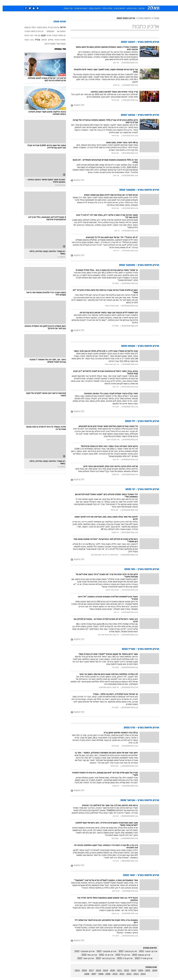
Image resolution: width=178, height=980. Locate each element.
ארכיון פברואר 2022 (103, 958)
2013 (133, 974)
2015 (75, 971)
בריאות (87, 3)
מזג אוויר (35, 36)
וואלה (154, 18)
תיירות (78, 3)
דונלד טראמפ (27, 28)
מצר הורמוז (26, 36)
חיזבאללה (48, 32)
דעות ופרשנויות (78, 9)
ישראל (46, 36)
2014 (140, 974)
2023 (131, 971)
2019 (103, 971)
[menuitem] (137, 3)
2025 (145, 971)
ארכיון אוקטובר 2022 (104, 951)
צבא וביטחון (129, 9)
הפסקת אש (59, 32)
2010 (112, 974)
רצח (30, 40)
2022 (124, 971)
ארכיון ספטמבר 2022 (82, 951)
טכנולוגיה (67, 3)
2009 (105, 974)
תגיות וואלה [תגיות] (57, 22)
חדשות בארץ (117, 9)
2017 (89, 971)
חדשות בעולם (92, 9)
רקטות (24, 40)
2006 (84, 974)
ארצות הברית (51, 28)
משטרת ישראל (57, 40)
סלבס (111, 3)
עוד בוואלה (65, 9)
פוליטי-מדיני (105, 9)
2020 (110, 971)
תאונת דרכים (47, 44)
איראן (60, 27)
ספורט (129, 3)
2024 (138, 971)
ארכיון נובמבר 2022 (125, 951)
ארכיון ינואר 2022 (83, 958)
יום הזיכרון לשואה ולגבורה (31, 32)
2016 (82, 971)
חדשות (138, 3)
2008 (98, 974)
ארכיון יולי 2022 (120, 955)
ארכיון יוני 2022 (104, 955)
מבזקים (139, 9)
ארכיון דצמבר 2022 (145, 951)
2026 (152, 971)
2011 (119, 974)
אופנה (57, 3)
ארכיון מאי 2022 (87, 955)
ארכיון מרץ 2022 (122, 958)
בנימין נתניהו (39, 28)
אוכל (96, 3)
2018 (96, 971)
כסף (103, 3)
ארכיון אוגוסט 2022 (139, 955)
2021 (117, 971)
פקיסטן (41, 40)
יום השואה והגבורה (56, 36)
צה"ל (35, 40)
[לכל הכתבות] (112, 105)
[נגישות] (4, 3)
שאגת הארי (58, 44)
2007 (91, 974)
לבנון (41, 36)
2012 (126, 974)
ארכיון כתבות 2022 (123, 18)
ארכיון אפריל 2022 (141, 958)
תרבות (120, 3)
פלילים (48, 40)
